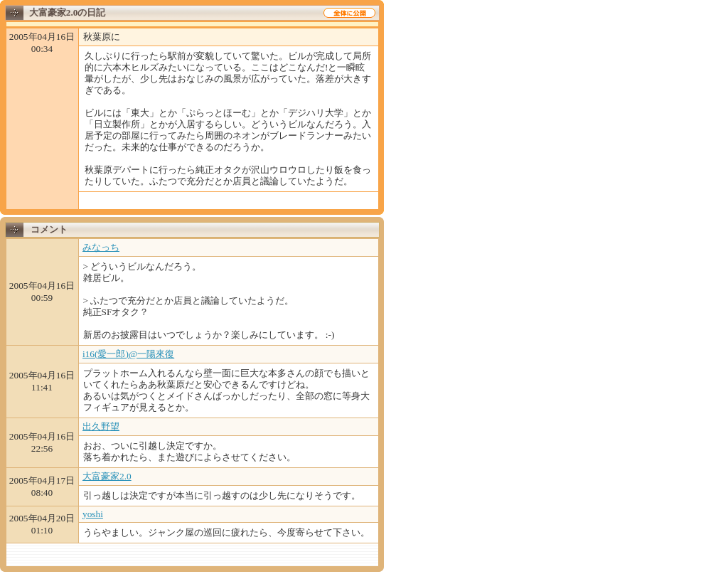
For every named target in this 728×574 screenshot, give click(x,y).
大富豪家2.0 (107, 476)
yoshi (93, 514)
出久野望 (101, 426)
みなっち (101, 247)
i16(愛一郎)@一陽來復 (128, 354)
